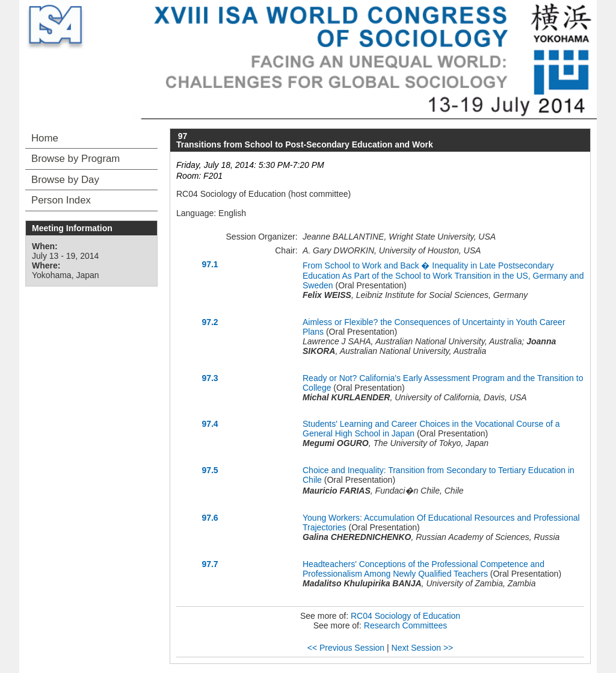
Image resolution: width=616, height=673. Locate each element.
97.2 (210, 322)
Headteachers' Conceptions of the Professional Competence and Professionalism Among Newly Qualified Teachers (423, 569)
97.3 (210, 378)
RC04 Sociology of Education (405, 616)
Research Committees (406, 625)
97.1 (210, 264)
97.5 (210, 470)
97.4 (210, 424)
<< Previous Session (346, 648)
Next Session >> (423, 648)
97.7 (210, 564)
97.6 (210, 518)
